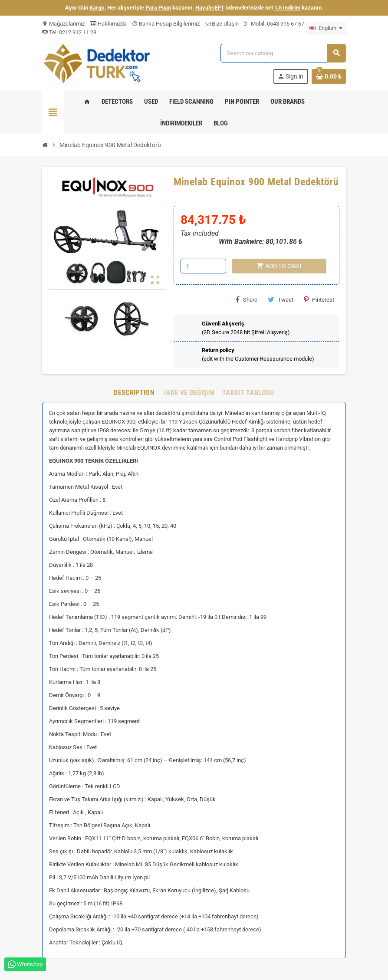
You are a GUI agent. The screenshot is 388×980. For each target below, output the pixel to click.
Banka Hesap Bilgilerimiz (166, 24)
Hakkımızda (108, 24)
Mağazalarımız (63, 24)
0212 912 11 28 (77, 32)
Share (247, 299)
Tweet (281, 299)
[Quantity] (203, 266)
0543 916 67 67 (286, 24)
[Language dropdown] (326, 28)
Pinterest (319, 299)
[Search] (283, 53)
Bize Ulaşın (222, 24)
